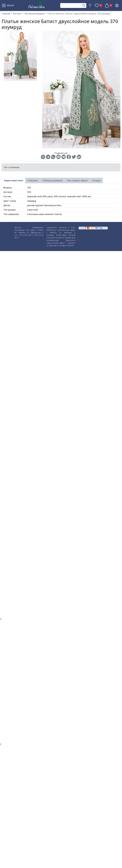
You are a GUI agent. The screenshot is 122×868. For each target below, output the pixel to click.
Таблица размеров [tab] (52, 180)
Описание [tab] (33, 180)
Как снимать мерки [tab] (77, 180)
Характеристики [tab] (13, 180)
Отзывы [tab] (96, 180)
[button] (8, 6)
